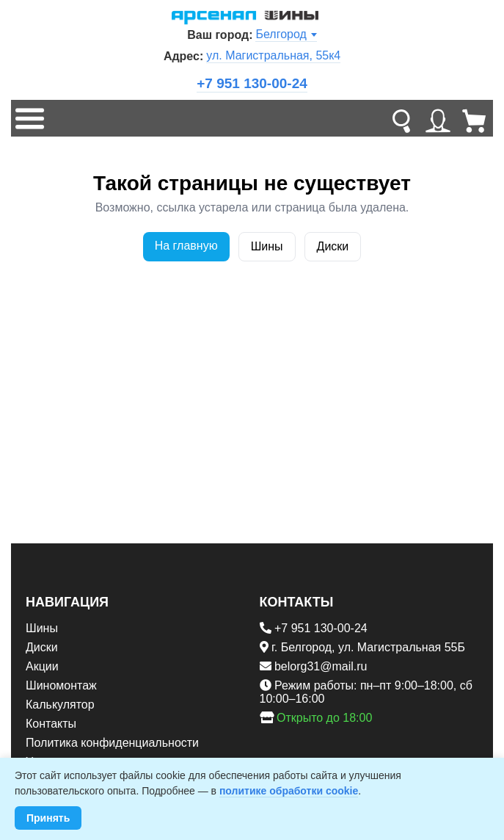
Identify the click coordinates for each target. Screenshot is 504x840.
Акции (42, 666)
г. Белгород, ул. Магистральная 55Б (368, 647)
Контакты (51, 724)
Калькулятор (60, 705)
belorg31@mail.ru (321, 666)
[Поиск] (401, 118)
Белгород (286, 34)
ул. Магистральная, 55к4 (273, 55)
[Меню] (29, 118)
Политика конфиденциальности (112, 743)
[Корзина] (475, 118)
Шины (267, 246)
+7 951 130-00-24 (252, 83)
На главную (186, 246)
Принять (48, 818)
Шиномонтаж (61, 685)
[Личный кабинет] (438, 118)
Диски (333, 246)
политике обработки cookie (289, 791)
